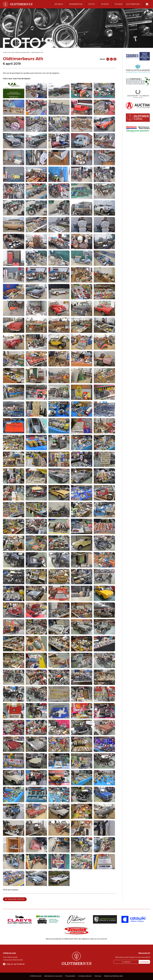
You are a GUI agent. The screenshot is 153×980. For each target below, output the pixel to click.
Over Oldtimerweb (10, 957)
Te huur (118, 4)
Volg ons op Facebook (15, 964)
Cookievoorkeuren (85, 976)
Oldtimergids (133, 4)
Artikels (59, 4)
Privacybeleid (70, 976)
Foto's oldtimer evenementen (20, 52)
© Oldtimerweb (36, 976)
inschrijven (144, 962)
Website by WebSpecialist (113, 976)
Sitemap (98, 976)
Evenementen (76, 4)
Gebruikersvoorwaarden (53, 976)
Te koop (105, 4)
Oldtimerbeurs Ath (37, 52)
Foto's (92, 4)
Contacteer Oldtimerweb (13, 960)
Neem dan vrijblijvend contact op (85, 939)
